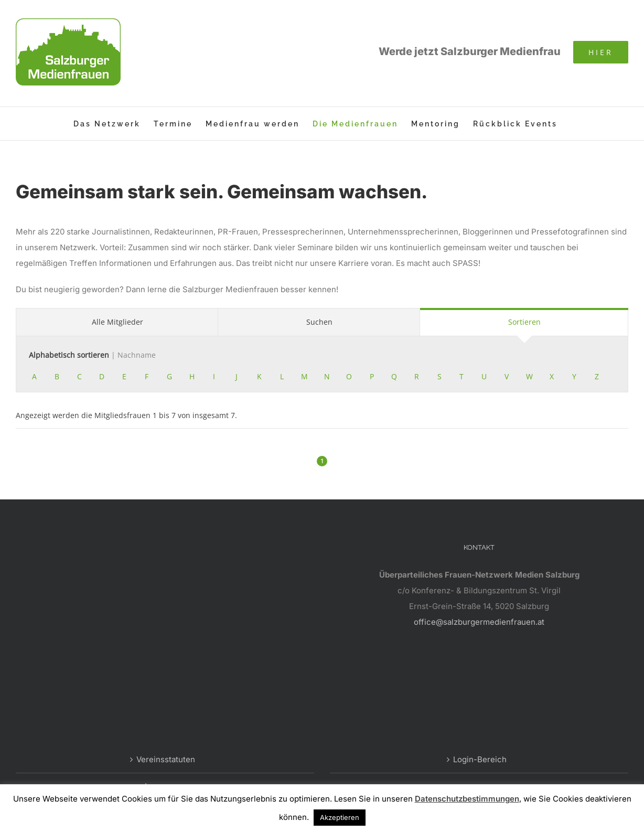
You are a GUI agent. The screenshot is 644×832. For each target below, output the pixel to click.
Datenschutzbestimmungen (467, 799)
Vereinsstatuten (166, 759)
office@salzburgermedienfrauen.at (479, 622)
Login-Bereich (480, 759)
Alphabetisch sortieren (92, 355)
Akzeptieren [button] (340, 817)
